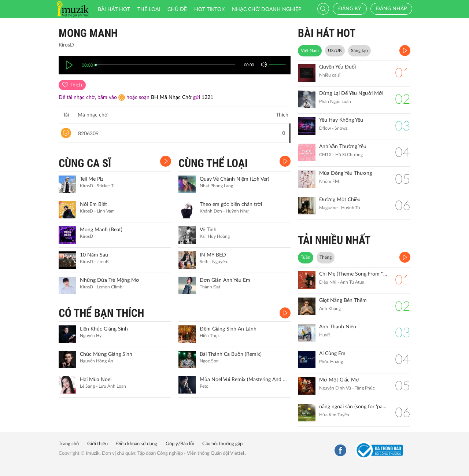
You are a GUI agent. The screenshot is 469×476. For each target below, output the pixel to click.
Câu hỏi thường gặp (222, 444)
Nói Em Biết (93, 204)
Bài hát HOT (114, 10)
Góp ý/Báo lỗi (180, 444)
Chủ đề (177, 10)
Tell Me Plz (92, 179)
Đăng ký (350, 9)
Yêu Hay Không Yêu (341, 120)
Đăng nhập (391, 9)
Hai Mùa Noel (96, 380)
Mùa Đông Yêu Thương (346, 173)
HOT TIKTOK (209, 10)
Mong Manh (88, 33)
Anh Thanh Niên (338, 327)
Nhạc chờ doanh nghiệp (267, 10)
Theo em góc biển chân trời (231, 204)
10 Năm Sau (94, 255)
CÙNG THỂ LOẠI (213, 163)
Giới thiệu (97, 444)
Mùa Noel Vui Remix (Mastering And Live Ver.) (244, 380)
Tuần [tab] (306, 257)
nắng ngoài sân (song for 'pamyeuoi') (353, 407)
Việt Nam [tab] (310, 51)
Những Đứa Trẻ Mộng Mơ (110, 280)
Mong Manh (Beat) (101, 230)
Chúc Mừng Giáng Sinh (106, 354)
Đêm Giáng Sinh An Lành (228, 329)
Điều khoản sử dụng (137, 444)
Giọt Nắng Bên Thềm (343, 300)
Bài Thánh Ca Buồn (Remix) (231, 354)
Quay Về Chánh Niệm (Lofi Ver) (234, 179)
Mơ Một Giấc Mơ (339, 380)
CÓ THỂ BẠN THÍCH (101, 313)
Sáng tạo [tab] (359, 51)
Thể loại (149, 10)
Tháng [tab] (326, 257)
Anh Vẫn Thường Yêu (343, 147)
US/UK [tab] (335, 51)
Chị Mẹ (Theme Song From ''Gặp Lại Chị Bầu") (353, 274)
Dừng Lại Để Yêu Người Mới (351, 93)
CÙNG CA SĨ (85, 163)
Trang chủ (69, 444)
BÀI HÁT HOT (327, 33)
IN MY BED (213, 255)
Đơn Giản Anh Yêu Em (225, 280)
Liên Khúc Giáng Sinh (104, 329)
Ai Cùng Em (332, 354)
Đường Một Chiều (340, 200)
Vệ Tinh (208, 230)
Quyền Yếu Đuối (337, 67)
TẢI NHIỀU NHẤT (334, 240)
